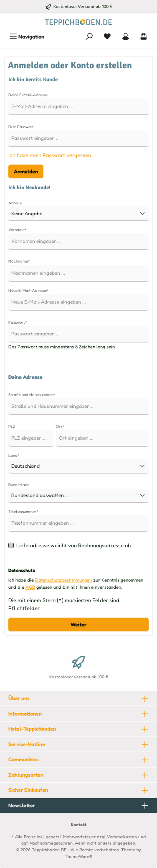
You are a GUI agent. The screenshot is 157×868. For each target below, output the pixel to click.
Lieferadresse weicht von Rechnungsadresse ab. (74, 545)
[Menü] (27, 37)
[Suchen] (89, 37)
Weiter (78, 625)
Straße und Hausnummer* (32, 395)
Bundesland (19, 485)
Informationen (25, 714)
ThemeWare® (78, 856)
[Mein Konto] (126, 37)
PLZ (12, 426)
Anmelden (26, 171)
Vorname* (18, 230)
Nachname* (19, 261)
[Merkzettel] (107, 37)
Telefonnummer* (23, 511)
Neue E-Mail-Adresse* (29, 290)
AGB (30, 587)
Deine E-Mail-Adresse (28, 95)
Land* (14, 455)
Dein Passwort (21, 127)
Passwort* (18, 322)
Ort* (60, 426)
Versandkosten (122, 837)
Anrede (15, 203)
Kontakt (79, 824)
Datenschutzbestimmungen (63, 580)
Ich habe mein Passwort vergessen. (50, 155)
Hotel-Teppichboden (32, 729)
